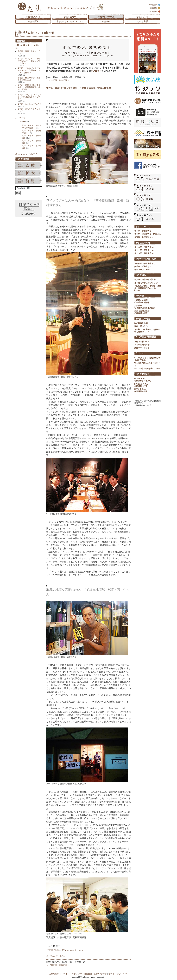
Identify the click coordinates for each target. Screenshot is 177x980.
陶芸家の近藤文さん (143, 266)
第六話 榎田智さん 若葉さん (148, 234)
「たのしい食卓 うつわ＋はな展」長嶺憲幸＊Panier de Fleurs (148, 288)
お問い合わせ (100, 974)
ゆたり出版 (143, 21)
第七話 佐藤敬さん (143, 231)
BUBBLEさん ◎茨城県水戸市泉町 (143, 380)
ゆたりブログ (143, 17)
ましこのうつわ (143, 227)
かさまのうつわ (143, 243)
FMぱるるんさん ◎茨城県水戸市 (141, 385)
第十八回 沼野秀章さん (145, 247)
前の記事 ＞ (64, 80)
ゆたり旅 (140, 296)
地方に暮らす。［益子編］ (31, 137)
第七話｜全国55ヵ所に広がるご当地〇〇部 (29, 80)
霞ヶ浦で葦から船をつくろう (147, 283)
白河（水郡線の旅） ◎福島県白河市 (143, 312)
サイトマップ (115, 974)
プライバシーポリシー (72, 974)
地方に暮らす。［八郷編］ (31, 147)
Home (24, 121)
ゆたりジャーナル (106, 17)
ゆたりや (106, 21)
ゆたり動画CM (143, 374)
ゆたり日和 (33, 21)
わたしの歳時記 (143, 319)
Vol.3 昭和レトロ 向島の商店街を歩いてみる (147, 359)
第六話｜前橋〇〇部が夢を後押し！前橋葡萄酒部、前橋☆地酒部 (78, 88)
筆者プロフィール (142, 270)
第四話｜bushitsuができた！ (30, 105)
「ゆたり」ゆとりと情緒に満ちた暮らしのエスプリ (30, 7)
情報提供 (155, 5)
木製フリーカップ (142, 348)
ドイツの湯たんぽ (142, 345)
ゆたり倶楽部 (70, 17)
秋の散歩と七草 (141, 323)
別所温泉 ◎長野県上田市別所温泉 (145, 307)
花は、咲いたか (141, 326)
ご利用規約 (54, 974)
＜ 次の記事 (52, 80)
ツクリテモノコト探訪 (146, 259)
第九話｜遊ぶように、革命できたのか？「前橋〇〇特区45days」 (29, 62)
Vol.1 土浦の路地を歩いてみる (147, 369)
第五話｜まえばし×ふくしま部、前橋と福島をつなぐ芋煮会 (29, 98)
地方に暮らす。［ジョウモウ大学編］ (31, 127)
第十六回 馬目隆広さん (145, 253)
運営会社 (88, 974)
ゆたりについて (33, 17)
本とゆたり (96, 71)
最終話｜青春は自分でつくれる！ (29, 53)
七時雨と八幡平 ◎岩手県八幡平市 (142, 301)
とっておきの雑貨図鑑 (146, 337)
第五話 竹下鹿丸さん (144, 237)
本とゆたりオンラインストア (70, 21)
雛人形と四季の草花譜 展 (145, 279)
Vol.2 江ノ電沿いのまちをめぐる (147, 364)
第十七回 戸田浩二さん (145, 250)
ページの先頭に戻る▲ (56, 956)
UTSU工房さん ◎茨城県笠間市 (141, 390)
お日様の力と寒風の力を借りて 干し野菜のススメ (148, 331)
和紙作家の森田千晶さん (145, 263)
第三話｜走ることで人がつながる (29, 111)
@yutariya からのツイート (29, 154)
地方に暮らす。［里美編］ (31, 142)
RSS (125, 974)
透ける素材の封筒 (142, 342)
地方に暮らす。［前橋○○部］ (40, 33)
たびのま (140, 353)
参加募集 (155, 8)
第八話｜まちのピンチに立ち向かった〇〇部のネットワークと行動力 (29, 71)
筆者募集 (155, 11)
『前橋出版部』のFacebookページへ (64, 950)
